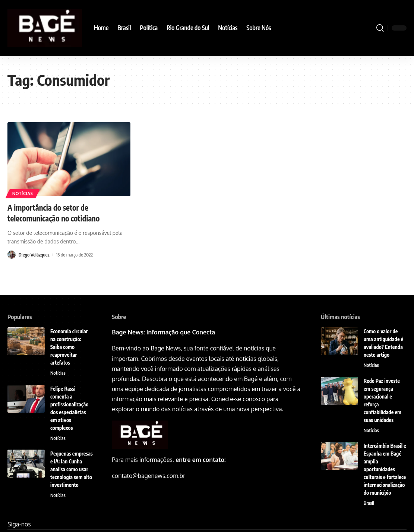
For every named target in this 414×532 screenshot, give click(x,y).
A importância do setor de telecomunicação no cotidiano (57, 213)
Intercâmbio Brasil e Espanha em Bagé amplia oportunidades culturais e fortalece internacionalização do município (385, 470)
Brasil (369, 504)
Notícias (23, 193)
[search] (380, 28)
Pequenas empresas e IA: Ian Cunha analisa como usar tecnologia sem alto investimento (72, 470)
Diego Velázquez (34, 254)
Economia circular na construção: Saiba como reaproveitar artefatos (69, 347)
